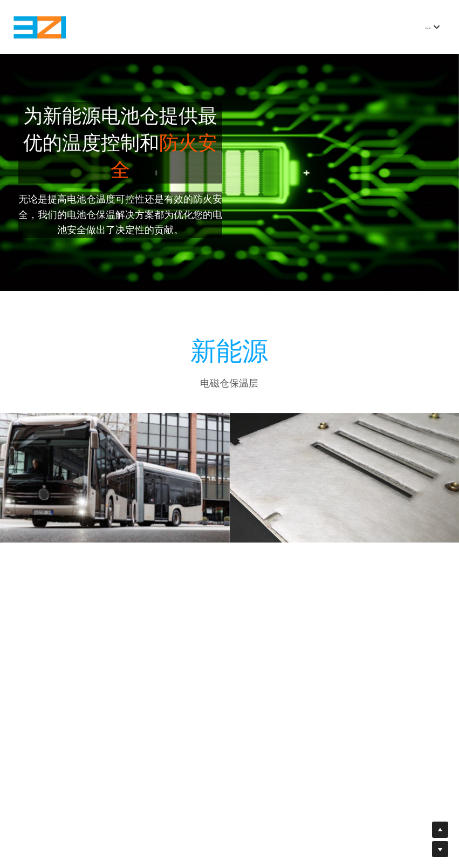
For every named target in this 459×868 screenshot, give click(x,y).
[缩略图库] (115, 482)
